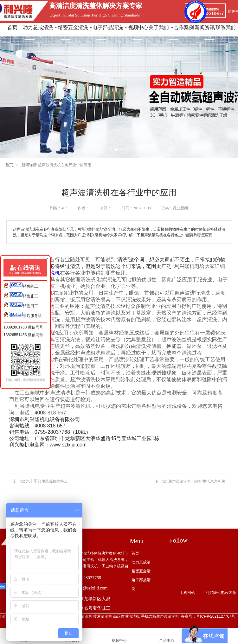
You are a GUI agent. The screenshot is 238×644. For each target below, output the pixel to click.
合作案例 (184, 27)
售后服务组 (23, 315)
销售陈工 (21, 286)
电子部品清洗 (110, 27)
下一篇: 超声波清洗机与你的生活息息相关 (190, 481)
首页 (12, 27)
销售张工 (21, 295)
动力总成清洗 (40, 27)
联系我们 (226, 27)
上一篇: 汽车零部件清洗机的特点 (40, 481)
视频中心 (138, 27)
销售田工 (21, 305)
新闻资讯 (205, 27)
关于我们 (161, 27)
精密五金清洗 (75, 27)
